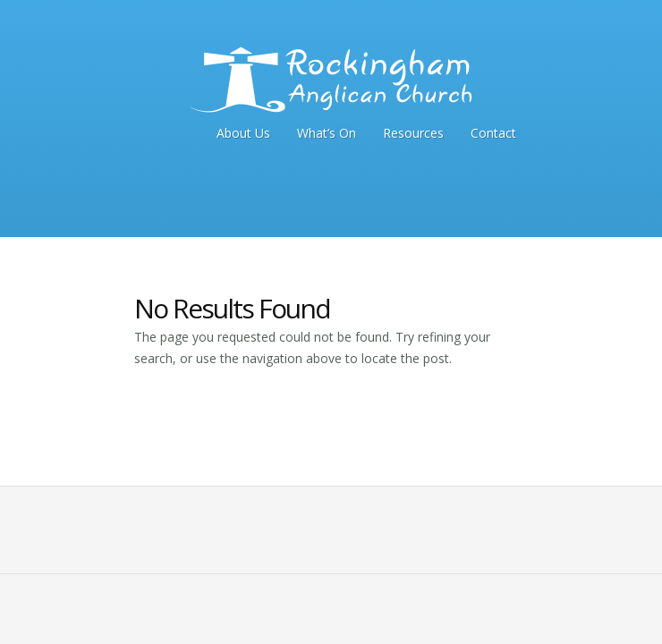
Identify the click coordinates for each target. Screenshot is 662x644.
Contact (493, 133)
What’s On (327, 133)
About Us (243, 133)
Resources (413, 133)
